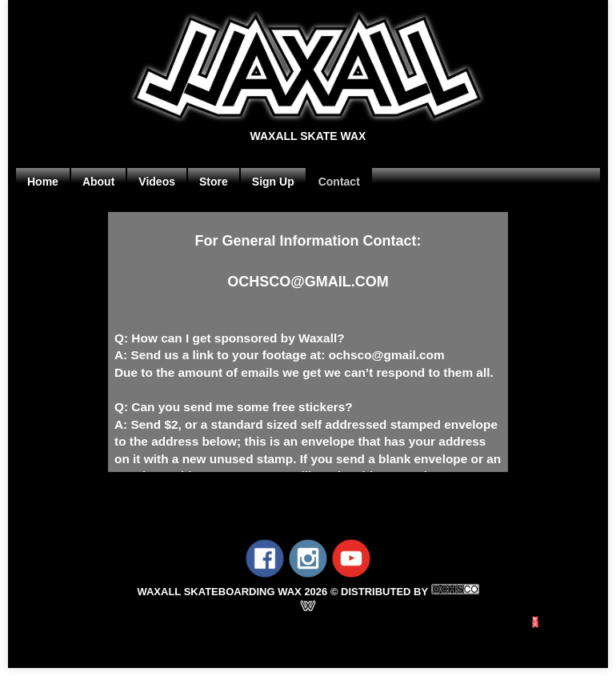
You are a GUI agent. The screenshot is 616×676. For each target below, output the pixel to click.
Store (214, 182)
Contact (339, 182)
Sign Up (273, 182)
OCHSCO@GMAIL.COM (308, 282)
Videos (157, 182)
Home (43, 182)
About (98, 182)
